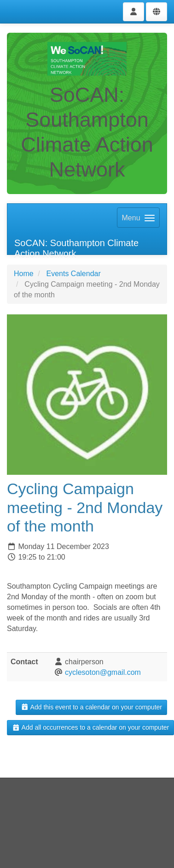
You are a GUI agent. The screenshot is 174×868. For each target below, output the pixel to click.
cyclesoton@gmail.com (103, 672)
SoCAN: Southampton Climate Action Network (76, 246)
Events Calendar (73, 274)
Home (24, 274)
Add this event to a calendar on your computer (91, 707)
